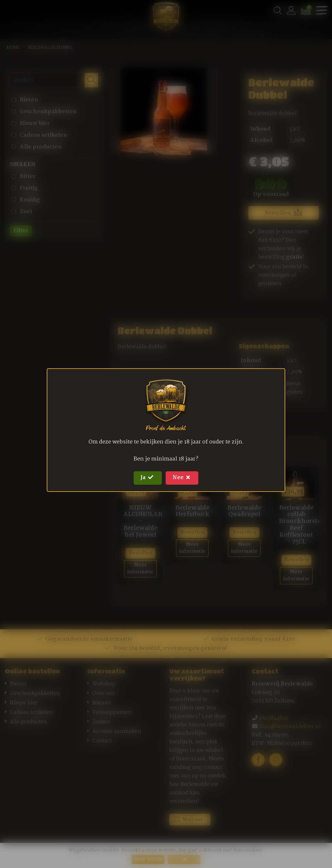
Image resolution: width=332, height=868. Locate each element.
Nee (184, 478)
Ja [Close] (146, 478)
